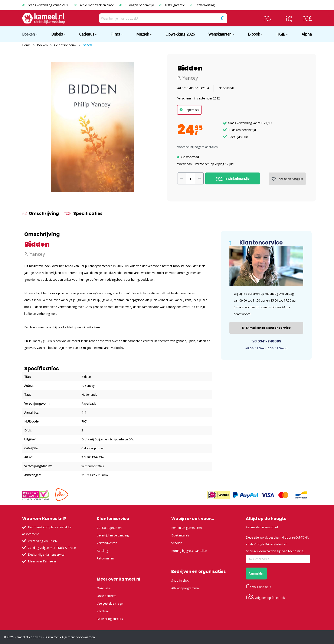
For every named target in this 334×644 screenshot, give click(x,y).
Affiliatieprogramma (185, 588)
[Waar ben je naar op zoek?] (158, 18)
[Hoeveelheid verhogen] (199, 178)
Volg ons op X (258, 587)
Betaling (102, 551)
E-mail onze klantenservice (266, 328)
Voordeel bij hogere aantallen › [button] (198, 147)
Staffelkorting (202, 5)
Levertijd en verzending (113, 535)
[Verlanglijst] (289, 18)
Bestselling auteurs (110, 619)
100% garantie (172, 5)
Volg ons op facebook (265, 598)
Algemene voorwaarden (78, 637)
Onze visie (104, 588)
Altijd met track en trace (95, 5)
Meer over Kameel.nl (42, 561)
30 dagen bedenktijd (137, 5)
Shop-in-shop (180, 580)
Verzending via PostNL (43, 541)
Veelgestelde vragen (111, 603)
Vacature (103, 611)
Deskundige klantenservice (46, 554)
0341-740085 (266, 341)
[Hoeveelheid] (191, 178)
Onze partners (107, 596)
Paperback (192, 110)
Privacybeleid (274, 544)
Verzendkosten (107, 543)
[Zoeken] (222, 18)
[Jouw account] (268, 18)
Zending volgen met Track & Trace (52, 548)
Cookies (36, 637)
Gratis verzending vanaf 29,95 (46, 5)
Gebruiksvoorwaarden (261, 551)
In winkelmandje (233, 179)
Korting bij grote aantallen (189, 551)
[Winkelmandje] (307, 18)
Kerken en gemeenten (186, 528)
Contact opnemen (109, 528)
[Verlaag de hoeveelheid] (182, 178)
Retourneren (105, 558)
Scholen (177, 543)
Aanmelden (256, 573)
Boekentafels (180, 535)
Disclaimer (52, 637)
